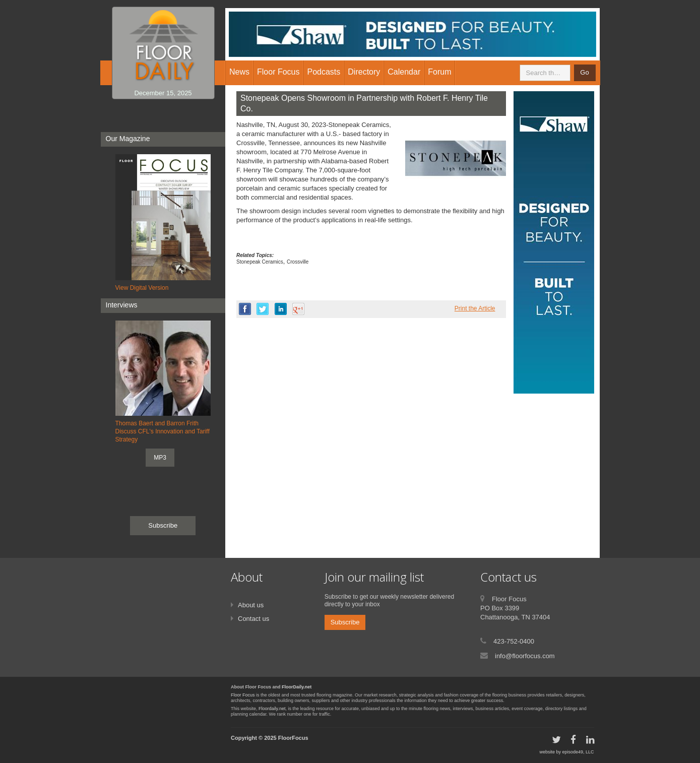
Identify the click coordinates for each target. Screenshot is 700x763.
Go (584, 72)
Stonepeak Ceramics (260, 262)
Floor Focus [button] (278, 72)
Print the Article (475, 308)
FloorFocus (293, 738)
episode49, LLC (578, 752)
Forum (439, 72)
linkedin (281, 309)
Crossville (298, 262)
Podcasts (324, 72)
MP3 (160, 458)
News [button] (239, 72)
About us (251, 605)
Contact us (253, 619)
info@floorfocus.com (525, 656)
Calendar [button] (404, 72)
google (298, 309)
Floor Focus (243, 695)
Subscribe (163, 525)
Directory (364, 72)
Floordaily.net (272, 709)
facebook (245, 309)
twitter (263, 309)
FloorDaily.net (297, 687)
